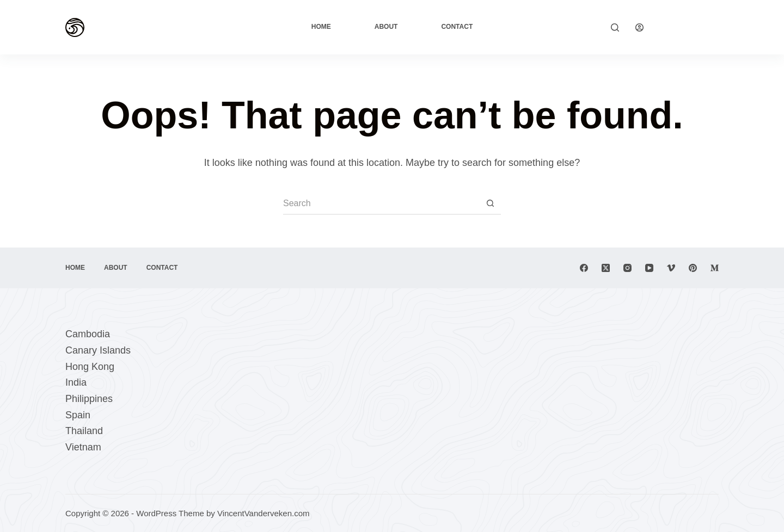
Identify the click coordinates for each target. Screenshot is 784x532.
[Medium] (715, 268)
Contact (457, 27)
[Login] (639, 27)
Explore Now (689, 27)
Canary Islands (98, 350)
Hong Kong (90, 367)
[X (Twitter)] (606, 268)
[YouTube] (649, 268)
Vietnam (83, 447)
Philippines (89, 399)
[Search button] (490, 204)
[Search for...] (381, 204)
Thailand (84, 431)
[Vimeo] (671, 268)
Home (321, 27)
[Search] (615, 27)
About (386, 27)
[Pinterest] (693, 268)
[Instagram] (627, 268)
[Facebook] (584, 268)
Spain (78, 415)
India (76, 382)
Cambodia (88, 334)
